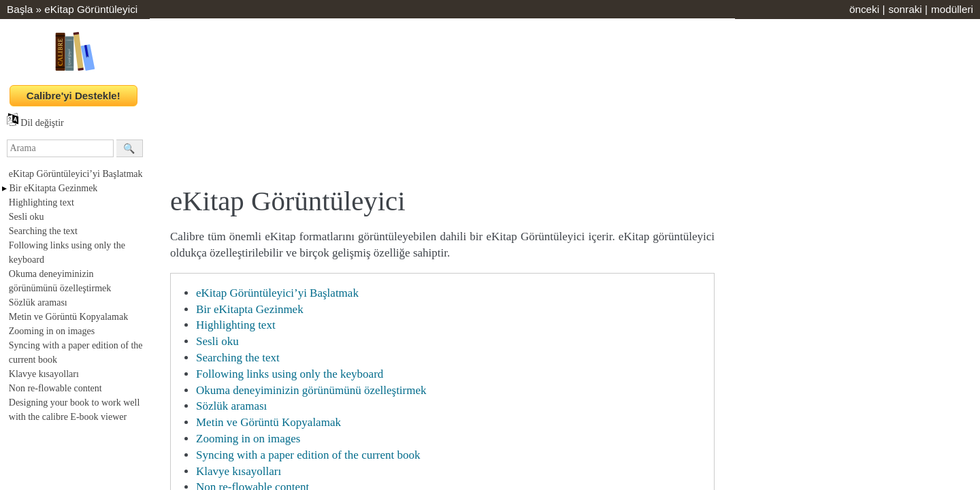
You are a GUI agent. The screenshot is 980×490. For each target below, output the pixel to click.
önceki (864, 9)
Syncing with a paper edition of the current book (308, 455)
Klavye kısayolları (44, 374)
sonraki (905, 9)
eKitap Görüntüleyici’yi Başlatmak (76, 174)
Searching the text (43, 231)
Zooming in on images (52, 331)
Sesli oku (27, 217)
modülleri (952, 9)
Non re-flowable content (55, 388)
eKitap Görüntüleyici (91, 9)
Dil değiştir (35, 123)
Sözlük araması (38, 303)
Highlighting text (42, 202)
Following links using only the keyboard (290, 374)
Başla (20, 9)
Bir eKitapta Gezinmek (54, 188)
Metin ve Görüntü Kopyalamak (68, 317)
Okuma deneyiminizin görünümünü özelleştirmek (311, 390)
